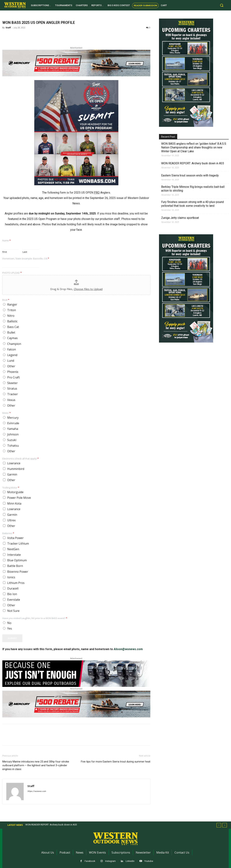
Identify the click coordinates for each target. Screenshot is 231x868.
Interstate (14, 555)
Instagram (110, 861)
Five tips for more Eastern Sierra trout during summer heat (116, 762)
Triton (12, 310)
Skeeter (12, 383)
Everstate (14, 600)
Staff (8, 28)
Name (6, 241)
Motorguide (15, 492)
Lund (11, 361)
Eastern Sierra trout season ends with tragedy (190, 175)
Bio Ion (12, 594)
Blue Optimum (17, 560)
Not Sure (13, 611)
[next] (225, 825)
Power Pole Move (19, 498)
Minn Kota (14, 503)
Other (11, 366)
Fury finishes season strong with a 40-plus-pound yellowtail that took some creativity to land (192, 204)
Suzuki (12, 440)
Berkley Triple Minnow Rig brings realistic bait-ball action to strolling (193, 189)
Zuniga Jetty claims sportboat (180, 218)
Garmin (12, 474)
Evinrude (13, 423)
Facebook (90, 861)
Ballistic (12, 321)
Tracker (13, 394)
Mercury (13, 418)
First (5, 252)
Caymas (12, 338)
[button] (222, 5)
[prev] (219, 825)
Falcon (12, 349)
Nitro (11, 316)
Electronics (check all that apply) (20, 459)
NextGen (13, 549)
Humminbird (16, 469)
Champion (14, 344)
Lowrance (14, 463)
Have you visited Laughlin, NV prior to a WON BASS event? (35, 618)
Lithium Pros (16, 583)
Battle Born (15, 566)
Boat (6, 300)
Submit (12, 638)
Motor (6, 413)
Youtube (149, 861)
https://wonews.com (37, 791)
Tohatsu (13, 446)
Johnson (13, 434)
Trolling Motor (11, 488)
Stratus (12, 389)
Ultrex (11, 520)
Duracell (13, 588)
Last (25, 252)
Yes (10, 628)
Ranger (12, 304)
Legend (12, 355)
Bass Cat (13, 327)
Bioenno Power (18, 572)
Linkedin (130, 861)
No (9, 623)
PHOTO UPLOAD (12, 273)
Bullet (11, 332)
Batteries (8, 533)
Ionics (11, 577)
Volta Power (15, 538)
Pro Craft (13, 377)
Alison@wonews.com (128, 649)
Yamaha (13, 429)
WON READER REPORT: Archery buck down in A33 (193, 163)
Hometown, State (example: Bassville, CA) (26, 259)
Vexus (11, 400)
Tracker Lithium (18, 543)
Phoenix (13, 372)
